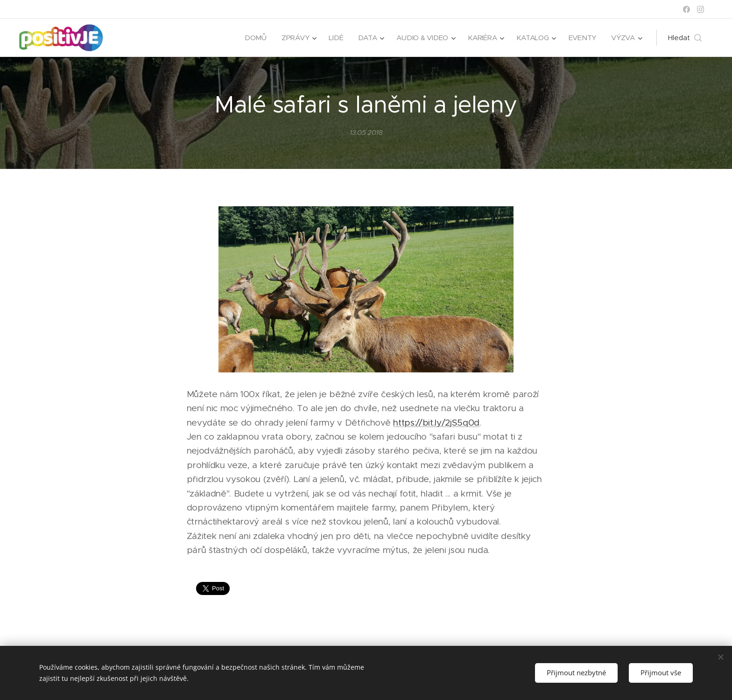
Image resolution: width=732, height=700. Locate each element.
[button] (685, 38)
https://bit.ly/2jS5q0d (436, 423)
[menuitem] (252, 38)
